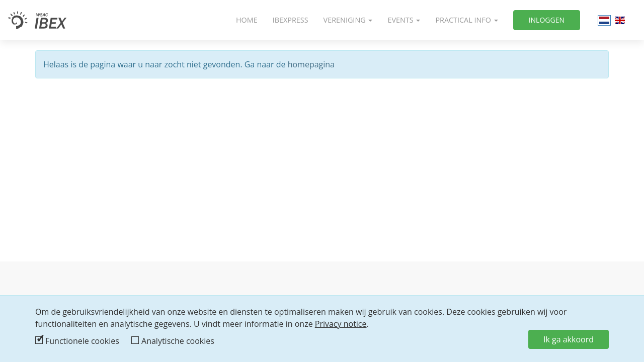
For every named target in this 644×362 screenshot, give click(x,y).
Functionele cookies (82, 341)
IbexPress (291, 20)
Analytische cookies (178, 341)
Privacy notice (341, 324)
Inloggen (547, 20)
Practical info (466, 20)
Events (404, 20)
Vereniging (348, 20)
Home (247, 20)
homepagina (311, 64)
